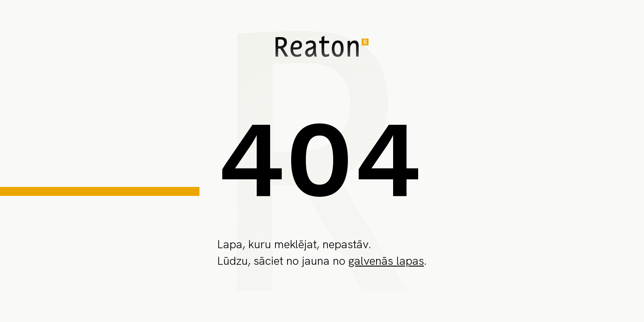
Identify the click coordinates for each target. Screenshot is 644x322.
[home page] (322, 48)
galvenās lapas (386, 261)
